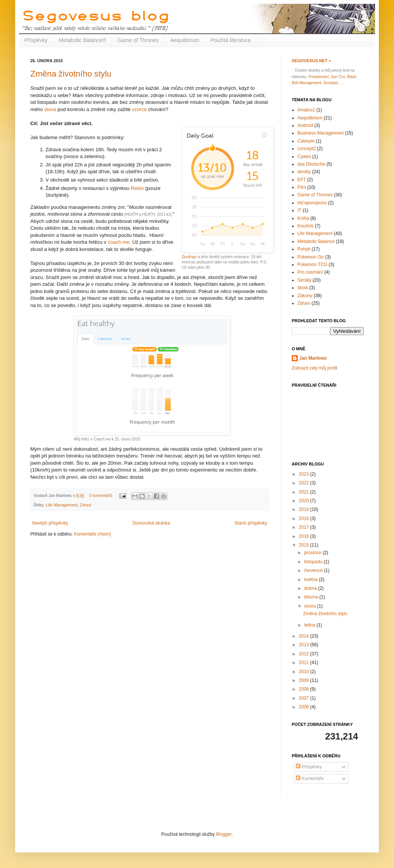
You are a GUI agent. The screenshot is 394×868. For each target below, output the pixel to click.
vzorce (139, 109)
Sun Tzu (338, 77)
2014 (305, 636)
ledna (310, 625)
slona (50, 109)
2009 (305, 680)
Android (305, 125)
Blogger (224, 834)
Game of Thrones (138, 40)
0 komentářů (101, 495)
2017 (305, 527)
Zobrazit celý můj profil (314, 368)
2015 (305, 545)
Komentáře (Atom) (92, 534)
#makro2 (306, 110)
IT (299, 210)
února (311, 606)
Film (302, 187)
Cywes (304, 157)
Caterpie (306, 141)
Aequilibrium (185, 40)
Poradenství (318, 77)
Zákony (305, 296)
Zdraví (85, 505)
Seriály (304, 280)
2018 (305, 519)
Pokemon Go (311, 257)
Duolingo (189, 257)
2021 (305, 492)
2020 (305, 501)
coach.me (118, 242)
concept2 (307, 149)
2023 (305, 474)
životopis (331, 83)
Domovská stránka (151, 523)
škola (303, 288)
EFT (302, 180)
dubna (311, 588)
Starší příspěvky (251, 523)
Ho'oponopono (312, 203)
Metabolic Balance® (82, 40)
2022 (305, 483)
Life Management (62, 505)
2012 (305, 654)
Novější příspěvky (50, 523)
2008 (305, 689)
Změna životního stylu (71, 74)
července (314, 570)
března (312, 597)
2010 (305, 672)
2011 (305, 663)
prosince (313, 553)
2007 (305, 698)
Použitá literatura (231, 40)
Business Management (321, 133)
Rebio (137, 188)
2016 (305, 536)
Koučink (306, 226)
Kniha (303, 218)
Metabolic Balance (316, 241)
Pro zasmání (310, 272)
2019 (305, 509)
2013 (305, 645)
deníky (304, 172)
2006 (305, 707)
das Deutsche (311, 164)
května (312, 580)
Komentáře (310, 779)
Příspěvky (36, 40)
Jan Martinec (313, 358)
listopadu (314, 562)
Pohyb (304, 249)
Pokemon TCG (312, 265)
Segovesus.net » (311, 61)
